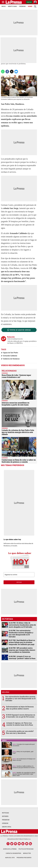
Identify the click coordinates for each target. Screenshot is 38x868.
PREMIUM (6, 820)
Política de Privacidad (26, 849)
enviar (19, 582)
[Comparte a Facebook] (7, 72)
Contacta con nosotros (13, 853)
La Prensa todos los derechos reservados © (19, 836)
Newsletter (27, 853)
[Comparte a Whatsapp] (3, 72)
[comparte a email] (16, 72)
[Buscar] (35, 6)
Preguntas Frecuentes (24, 858)
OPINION (5, 823)
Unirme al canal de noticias (20, 330)
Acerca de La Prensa (10, 849)
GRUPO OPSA (7, 827)
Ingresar (29, 2)
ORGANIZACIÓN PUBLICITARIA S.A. (19, 839)
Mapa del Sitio (10, 858)
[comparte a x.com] (12, 72)
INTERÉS (5, 816)
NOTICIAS (5, 813)
